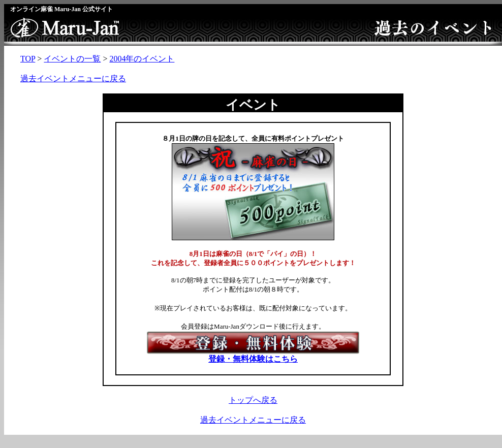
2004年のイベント (142, 59)
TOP (28, 59)
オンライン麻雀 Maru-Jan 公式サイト (61, 9)
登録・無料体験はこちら (253, 355)
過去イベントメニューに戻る (73, 78)
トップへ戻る (253, 400)
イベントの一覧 (72, 59)
